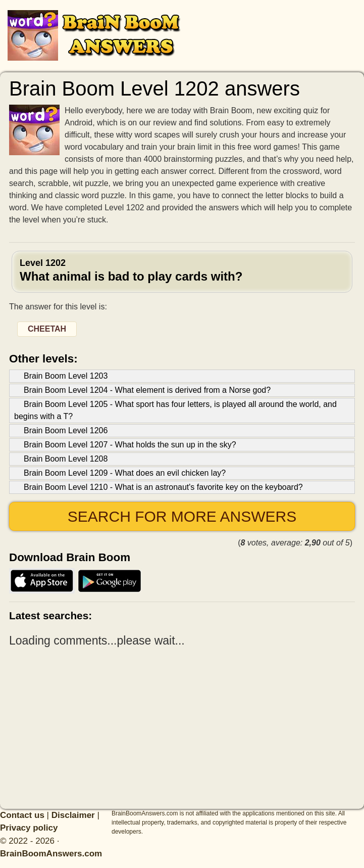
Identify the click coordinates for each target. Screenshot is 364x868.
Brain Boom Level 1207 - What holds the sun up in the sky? (130, 445)
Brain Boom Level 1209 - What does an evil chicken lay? (125, 473)
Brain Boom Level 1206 (66, 430)
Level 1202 (182, 270)
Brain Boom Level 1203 (66, 376)
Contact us (22, 815)
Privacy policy (29, 828)
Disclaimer (73, 815)
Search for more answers (182, 516)
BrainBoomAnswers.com (51, 854)
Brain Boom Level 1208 (66, 459)
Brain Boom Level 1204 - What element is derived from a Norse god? (147, 390)
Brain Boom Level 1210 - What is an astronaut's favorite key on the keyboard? (163, 487)
